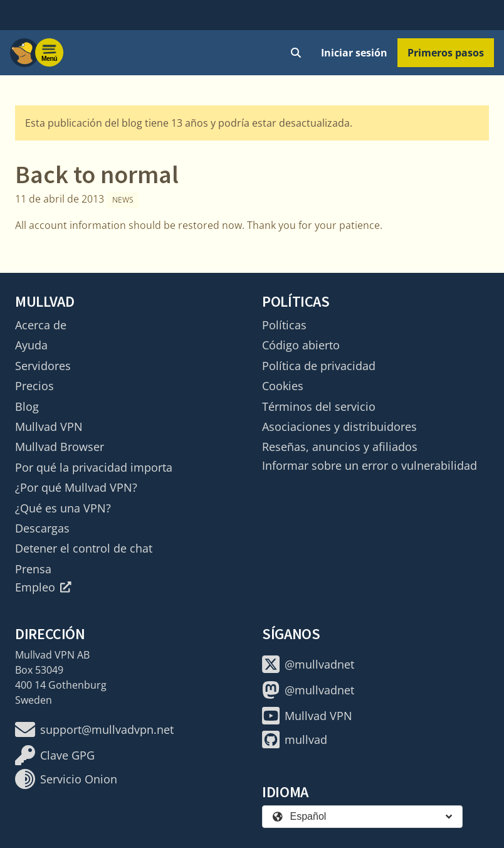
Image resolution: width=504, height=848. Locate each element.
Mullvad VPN (49, 427)
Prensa (33, 569)
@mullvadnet (308, 664)
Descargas (42, 528)
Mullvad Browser (60, 447)
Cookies (283, 386)
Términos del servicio (319, 406)
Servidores (43, 366)
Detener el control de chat (84, 548)
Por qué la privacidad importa (94, 467)
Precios (34, 386)
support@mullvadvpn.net (94, 729)
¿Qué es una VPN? (63, 508)
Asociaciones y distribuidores (339, 427)
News (123, 200)
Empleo (43, 587)
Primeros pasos (446, 53)
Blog (27, 406)
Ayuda (31, 345)
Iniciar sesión (354, 53)
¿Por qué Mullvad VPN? (76, 487)
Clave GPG (55, 755)
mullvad (295, 739)
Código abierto (301, 345)
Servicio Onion (66, 779)
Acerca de (41, 325)
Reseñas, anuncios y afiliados (340, 447)
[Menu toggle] (50, 53)
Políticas (284, 325)
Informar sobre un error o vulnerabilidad (370, 465)
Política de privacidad (319, 366)
